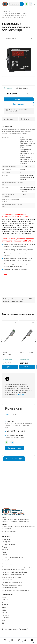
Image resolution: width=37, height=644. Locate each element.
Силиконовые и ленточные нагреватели (15, 590)
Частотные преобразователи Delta (14, 575)
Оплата (25, 119)
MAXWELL (5, 618)
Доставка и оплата (8, 544)
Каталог (12, 641)
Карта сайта (6, 560)
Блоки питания (7, 580)
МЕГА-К (5, 613)
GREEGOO (5, 615)
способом (20, 394)
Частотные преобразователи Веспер (14, 572)
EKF (3, 623)
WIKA (4, 610)
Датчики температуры (10, 588)
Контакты (5, 549)
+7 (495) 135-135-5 (15, 431)
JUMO (4, 620)
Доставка (8, 119)
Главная (5, 641)
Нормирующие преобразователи (13, 569)
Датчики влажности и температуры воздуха (17, 567)
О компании (6, 539)
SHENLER (5, 605)
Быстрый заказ (19, 104)
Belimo (4, 607)
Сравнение (25, 641)
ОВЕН (4, 597)
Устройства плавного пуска (11, 577)
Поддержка (6, 547)
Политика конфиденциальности (13, 557)
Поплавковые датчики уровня (12, 585)
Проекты (5, 555)
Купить (18, 99)
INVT (4, 602)
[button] (2, 341)
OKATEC (5, 600)
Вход (32, 641)
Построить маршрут (14, 459)
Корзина (18, 641)
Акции (4, 552)
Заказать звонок (15, 448)
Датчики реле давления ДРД (12, 582)
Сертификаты (7, 542)
